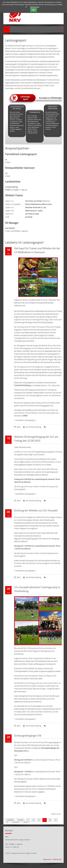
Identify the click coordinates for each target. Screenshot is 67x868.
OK (34, 10)
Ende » (26, 822)
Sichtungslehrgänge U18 (28, 735)
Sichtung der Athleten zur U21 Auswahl (36, 510)
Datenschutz (57, 859)
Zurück (20, 820)
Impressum (47, 859)
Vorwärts (16, 822)
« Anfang (10, 820)
